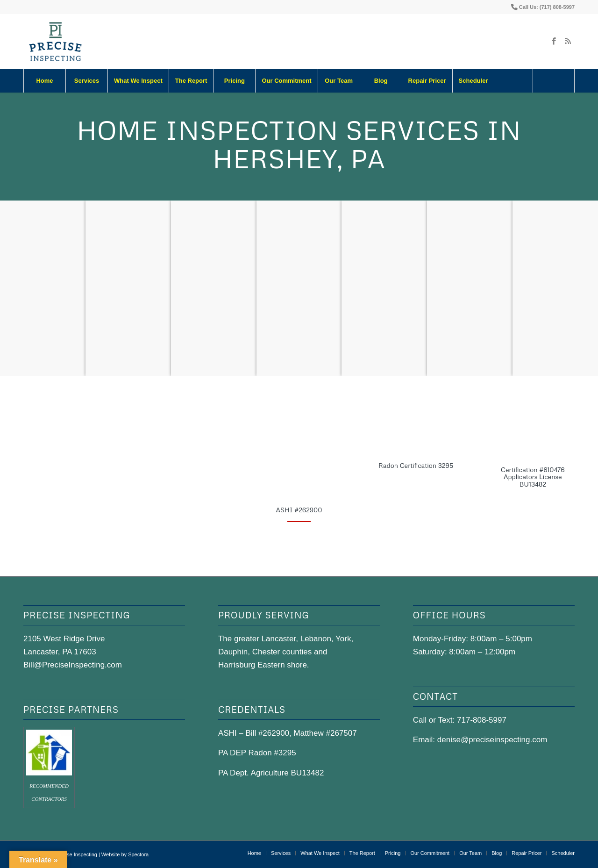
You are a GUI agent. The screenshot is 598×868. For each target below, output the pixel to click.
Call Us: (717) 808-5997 (547, 7)
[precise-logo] (56, 42)
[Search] (554, 81)
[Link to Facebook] (554, 42)
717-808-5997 (482, 720)
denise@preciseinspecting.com (492, 740)
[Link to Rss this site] (568, 42)
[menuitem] (44, 81)
